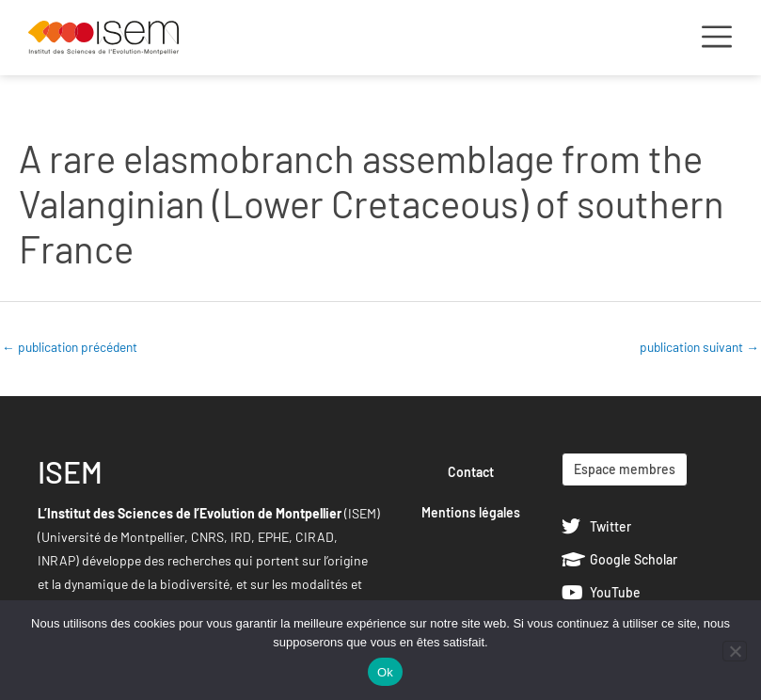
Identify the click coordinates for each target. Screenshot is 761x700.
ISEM (70, 471)
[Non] (735, 651)
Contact (471, 472)
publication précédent (70, 347)
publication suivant (699, 347)
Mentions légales (471, 512)
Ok (385, 672)
